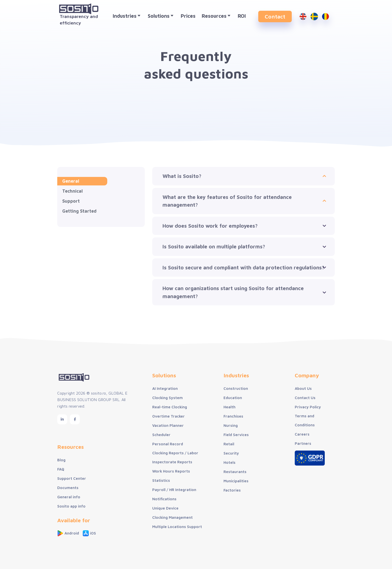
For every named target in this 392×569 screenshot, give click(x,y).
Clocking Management (172, 517)
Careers (302, 434)
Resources (217, 16)
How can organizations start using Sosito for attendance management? (233, 292)
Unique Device (165, 508)
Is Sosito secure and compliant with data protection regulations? (243, 267)
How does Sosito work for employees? (210, 226)
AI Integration (165, 388)
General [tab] (71, 181)
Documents (68, 488)
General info (69, 497)
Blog (61, 460)
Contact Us (305, 398)
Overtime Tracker (168, 416)
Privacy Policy (308, 407)
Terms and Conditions (305, 420)
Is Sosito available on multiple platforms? (214, 246)
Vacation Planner (168, 425)
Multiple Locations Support (177, 527)
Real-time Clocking (170, 407)
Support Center (72, 478)
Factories (232, 490)
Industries (127, 16)
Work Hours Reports (171, 471)
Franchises (233, 416)
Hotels (229, 462)
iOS (89, 533)
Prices (188, 16)
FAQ (61, 469)
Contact (275, 16)
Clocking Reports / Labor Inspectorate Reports (175, 457)
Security (231, 453)
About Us (303, 388)
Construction (236, 388)
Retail (229, 444)
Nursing (231, 425)
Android (68, 533)
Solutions (161, 16)
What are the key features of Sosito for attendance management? (227, 201)
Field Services (236, 435)
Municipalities (236, 481)
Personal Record (168, 444)
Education (233, 398)
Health (229, 407)
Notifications (164, 499)
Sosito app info (71, 506)
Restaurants (235, 472)
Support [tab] (71, 201)
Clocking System (167, 398)
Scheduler (161, 435)
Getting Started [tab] (79, 211)
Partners (303, 443)
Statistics (161, 480)
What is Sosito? (182, 176)
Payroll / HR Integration (174, 490)
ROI (242, 16)
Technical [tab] (72, 191)
